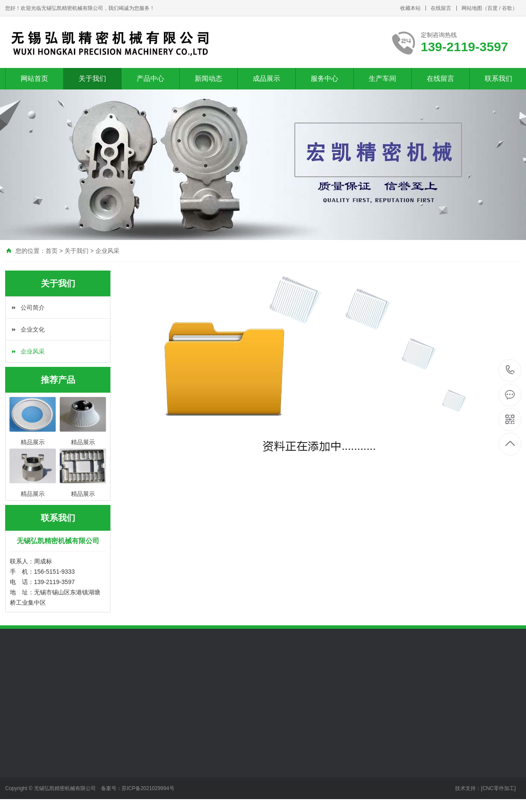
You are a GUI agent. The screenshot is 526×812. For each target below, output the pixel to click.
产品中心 (150, 78)
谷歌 (507, 8)
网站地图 (472, 8)
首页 (52, 251)
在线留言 (441, 8)
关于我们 (92, 78)
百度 (492, 8)
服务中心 (324, 78)
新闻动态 (208, 78)
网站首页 (34, 78)
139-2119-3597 (510, 371)
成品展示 (266, 78)
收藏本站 (410, 8)
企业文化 (33, 329)
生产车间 (382, 78)
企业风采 (107, 251)
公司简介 (33, 308)
